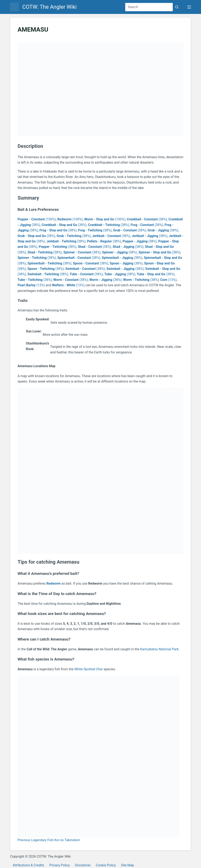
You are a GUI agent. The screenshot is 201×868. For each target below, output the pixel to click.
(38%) (147, 219)
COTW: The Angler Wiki (49, 7)
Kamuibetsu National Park (159, 649)
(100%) (37, 219)
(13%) (168, 280)
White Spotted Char (89, 669)
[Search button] (177, 7)
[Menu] (189, 7)
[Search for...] (149, 7)
